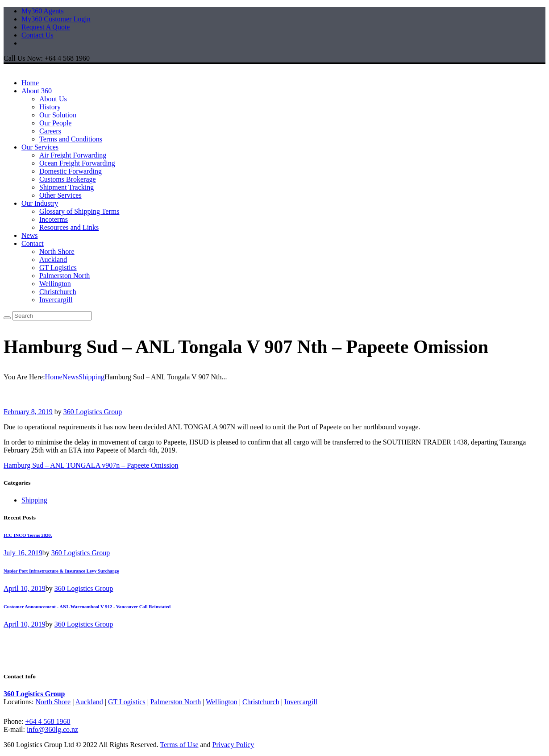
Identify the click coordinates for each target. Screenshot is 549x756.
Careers (50, 131)
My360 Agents (43, 11)
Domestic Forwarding (71, 171)
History (50, 107)
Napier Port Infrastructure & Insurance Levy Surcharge (61, 571)
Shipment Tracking (67, 187)
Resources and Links (69, 227)
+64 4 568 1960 (48, 721)
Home (30, 83)
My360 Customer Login (56, 19)
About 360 (37, 91)
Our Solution (58, 115)
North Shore (57, 251)
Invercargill (56, 300)
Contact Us (37, 35)
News (29, 235)
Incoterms (54, 219)
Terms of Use (179, 745)
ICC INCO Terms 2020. (28, 535)
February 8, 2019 (28, 412)
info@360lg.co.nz (52, 729)
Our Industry (40, 203)
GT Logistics (58, 268)
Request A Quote (46, 27)
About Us (53, 99)
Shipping (91, 377)
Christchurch (58, 292)
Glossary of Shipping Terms (79, 211)
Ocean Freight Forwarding (77, 163)
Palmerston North (64, 276)
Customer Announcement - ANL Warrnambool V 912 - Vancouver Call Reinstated (87, 606)
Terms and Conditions (71, 139)
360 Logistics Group (93, 412)
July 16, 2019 (23, 553)
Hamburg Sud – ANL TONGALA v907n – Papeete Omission (91, 465)
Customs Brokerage (68, 179)
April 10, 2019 (25, 588)
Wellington (55, 284)
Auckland (53, 260)
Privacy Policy (233, 745)
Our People (55, 123)
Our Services (40, 147)
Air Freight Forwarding (73, 155)
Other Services (60, 195)
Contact (33, 243)
